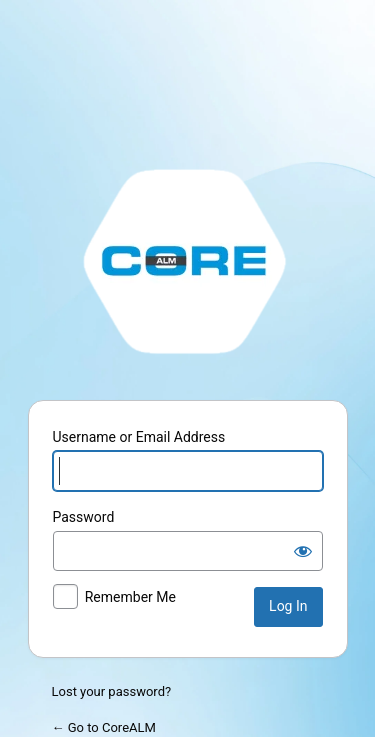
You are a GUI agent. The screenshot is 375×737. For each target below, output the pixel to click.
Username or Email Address (139, 437)
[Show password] (303, 551)
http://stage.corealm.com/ (188, 260)
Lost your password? (112, 691)
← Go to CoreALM (104, 727)
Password (84, 517)
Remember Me (130, 597)
